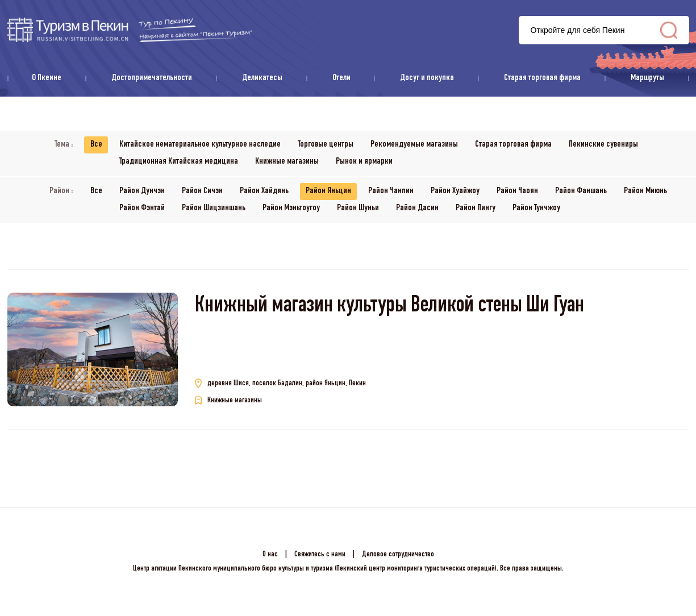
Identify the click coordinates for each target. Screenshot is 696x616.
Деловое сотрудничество (398, 555)
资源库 (130, 30)
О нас (270, 555)
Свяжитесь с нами (320, 555)
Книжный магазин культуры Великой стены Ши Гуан (389, 307)
